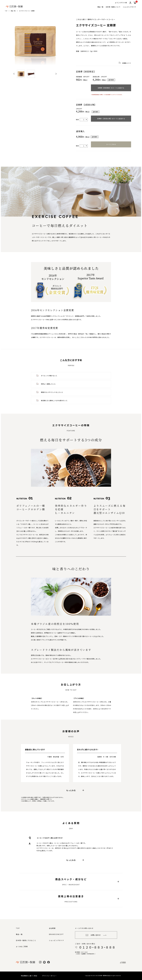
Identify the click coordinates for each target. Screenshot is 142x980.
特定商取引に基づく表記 (29, 976)
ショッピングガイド (129, 7)
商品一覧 (100, 7)
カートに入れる (111, 144)
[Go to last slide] (14, 74)
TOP (6, 11)
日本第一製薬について (113, 7)
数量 (77, 120)
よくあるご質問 (22, 946)
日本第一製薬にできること (26, 940)
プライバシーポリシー (49, 976)
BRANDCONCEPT (56, 934)
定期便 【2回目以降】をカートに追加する (111, 119)
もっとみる (75, 790)
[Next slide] (56, 74)
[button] (21, 74)
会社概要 (52, 928)
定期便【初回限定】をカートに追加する (111, 88)
